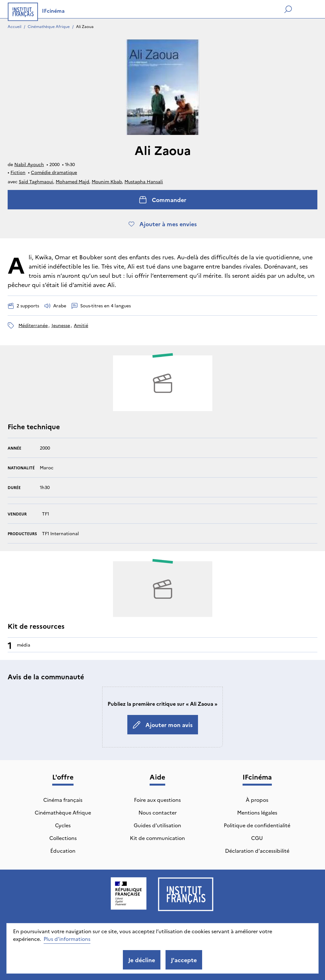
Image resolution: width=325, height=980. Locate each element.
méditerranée (33, 325)
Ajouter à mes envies (163, 224)
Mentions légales (257, 812)
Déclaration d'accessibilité (257, 850)
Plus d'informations (67, 939)
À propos (257, 800)
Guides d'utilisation (157, 825)
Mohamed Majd (72, 181)
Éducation (63, 850)
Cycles (63, 825)
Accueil (14, 26)
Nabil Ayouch (29, 164)
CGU (257, 838)
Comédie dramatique (54, 172)
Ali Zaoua (85, 26)
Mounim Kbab (107, 181)
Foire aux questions (157, 800)
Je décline (142, 960)
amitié (81, 325)
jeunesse (61, 325)
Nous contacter (158, 812)
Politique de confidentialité (257, 825)
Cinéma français (63, 800)
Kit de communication (157, 838)
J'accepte (184, 960)
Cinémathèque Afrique (49, 26)
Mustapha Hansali (144, 181)
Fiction (18, 172)
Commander (163, 200)
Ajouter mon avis (163, 725)
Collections (63, 838)
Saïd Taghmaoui (36, 181)
